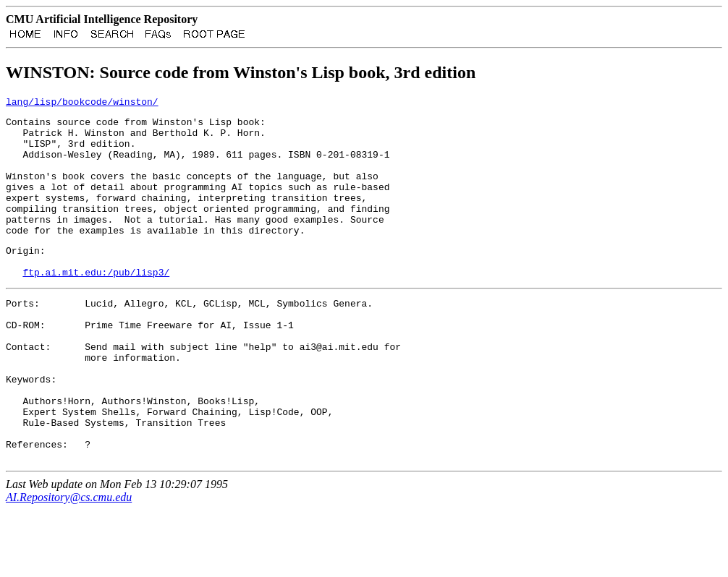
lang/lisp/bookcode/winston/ (82, 106)
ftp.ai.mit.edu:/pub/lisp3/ (96, 307)
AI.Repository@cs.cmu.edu (69, 564)
